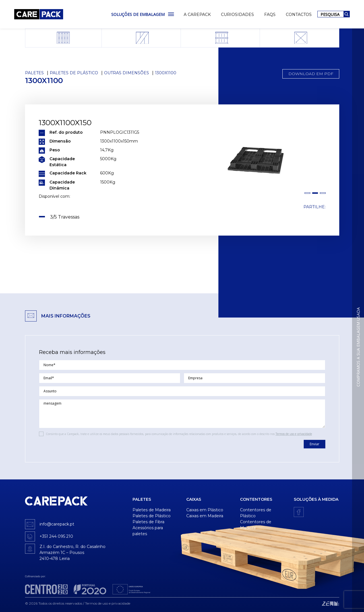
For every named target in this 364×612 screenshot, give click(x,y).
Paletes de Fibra (148, 522)
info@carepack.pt (57, 524)
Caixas (194, 499)
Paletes (34, 73)
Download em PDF (311, 74)
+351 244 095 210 (56, 536)
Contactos (299, 15)
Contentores (256, 499)
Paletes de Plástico (74, 73)
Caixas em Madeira (205, 516)
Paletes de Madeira (152, 510)
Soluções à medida (316, 499)
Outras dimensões (127, 73)
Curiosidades (237, 15)
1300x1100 (166, 73)
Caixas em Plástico (205, 510)
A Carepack (197, 15)
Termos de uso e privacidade (294, 434)
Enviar (315, 444)
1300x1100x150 (65, 123)
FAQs (270, 15)
